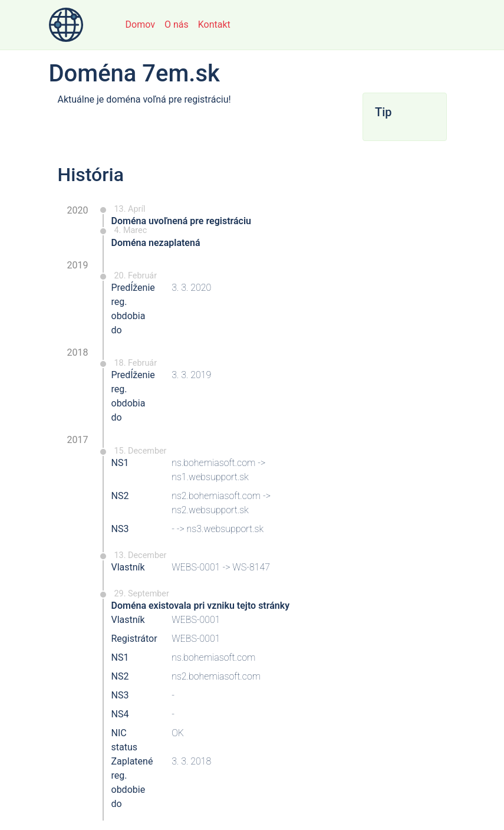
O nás (177, 24)
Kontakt (214, 24)
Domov (140, 24)
